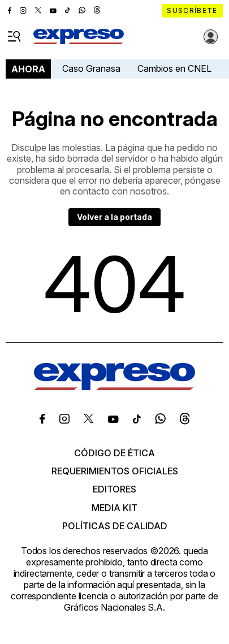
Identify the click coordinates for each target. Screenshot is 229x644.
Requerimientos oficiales (115, 471)
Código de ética (114, 453)
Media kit (114, 508)
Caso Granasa (91, 68)
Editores (114, 489)
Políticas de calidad (115, 526)
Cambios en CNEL (174, 68)
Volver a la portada (114, 217)
